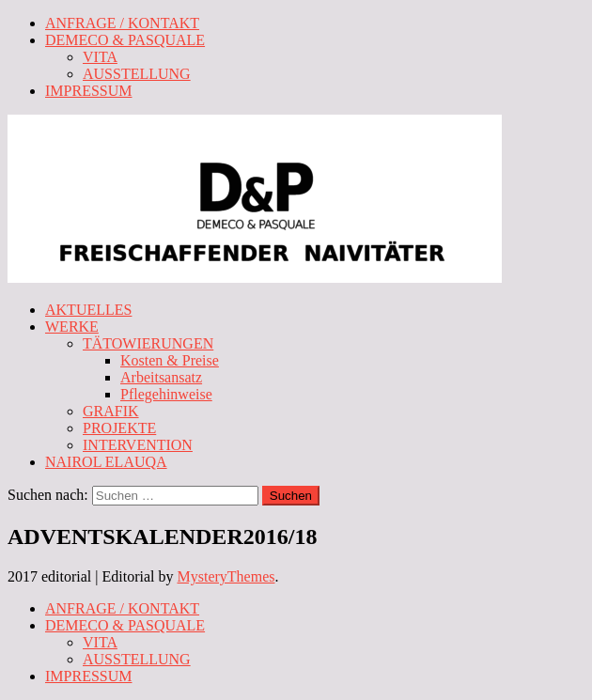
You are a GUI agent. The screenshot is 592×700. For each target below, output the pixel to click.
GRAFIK (111, 411)
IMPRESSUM (88, 91)
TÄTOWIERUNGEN (148, 343)
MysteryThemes (226, 576)
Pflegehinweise (166, 394)
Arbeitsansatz (161, 377)
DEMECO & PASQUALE (125, 40)
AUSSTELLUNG (137, 74)
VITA (100, 57)
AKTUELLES (88, 310)
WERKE (72, 327)
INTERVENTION (138, 445)
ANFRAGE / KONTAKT (122, 23)
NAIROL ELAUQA (106, 462)
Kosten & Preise (170, 360)
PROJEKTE (119, 428)
